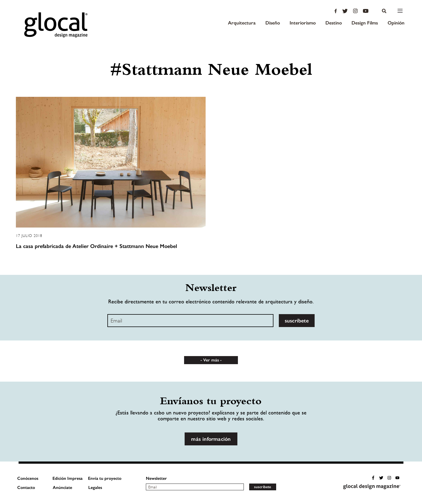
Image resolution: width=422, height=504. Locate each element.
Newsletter (156, 478)
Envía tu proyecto (105, 478)
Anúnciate (62, 487)
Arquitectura (242, 23)
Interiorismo (303, 23)
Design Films (365, 23)
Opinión (396, 23)
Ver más (211, 360)
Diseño (273, 23)
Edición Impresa (68, 478)
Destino (334, 23)
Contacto (26, 487)
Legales (95, 487)
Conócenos (28, 478)
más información (211, 439)
